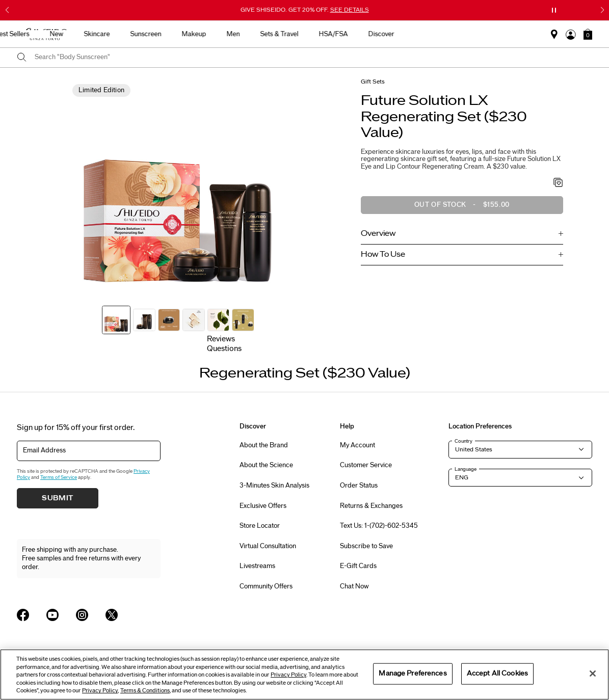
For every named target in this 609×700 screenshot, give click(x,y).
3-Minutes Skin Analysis (274, 486)
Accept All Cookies (497, 674)
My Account (358, 445)
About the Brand (264, 445)
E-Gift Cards (358, 566)
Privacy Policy (288, 675)
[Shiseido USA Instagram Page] (82, 615)
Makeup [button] (310, 34)
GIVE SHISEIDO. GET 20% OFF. (305, 10)
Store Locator (260, 526)
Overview (378, 234)
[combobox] (313, 58)
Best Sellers (128, 34)
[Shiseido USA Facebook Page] (23, 615)
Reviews (221, 339)
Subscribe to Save (366, 546)
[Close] (593, 674)
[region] (304, 675)
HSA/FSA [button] (450, 34)
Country (464, 441)
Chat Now (354, 586)
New (173, 34)
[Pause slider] (554, 10)
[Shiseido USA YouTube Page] (52, 615)
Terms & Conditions (145, 691)
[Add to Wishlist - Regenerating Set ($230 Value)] (558, 183)
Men (350, 34)
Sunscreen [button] (262, 34)
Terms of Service (59, 477)
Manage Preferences (413, 674)
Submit (58, 498)
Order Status (359, 486)
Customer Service (366, 465)
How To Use (383, 254)
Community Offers (266, 586)
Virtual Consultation (268, 546)
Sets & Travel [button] (396, 34)
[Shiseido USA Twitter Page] (112, 615)
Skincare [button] (213, 34)
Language (466, 469)
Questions (224, 349)
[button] (588, 34)
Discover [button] (498, 34)
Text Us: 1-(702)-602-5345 (379, 526)
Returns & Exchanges (371, 506)
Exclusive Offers (263, 506)
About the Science (266, 465)
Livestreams (257, 566)
